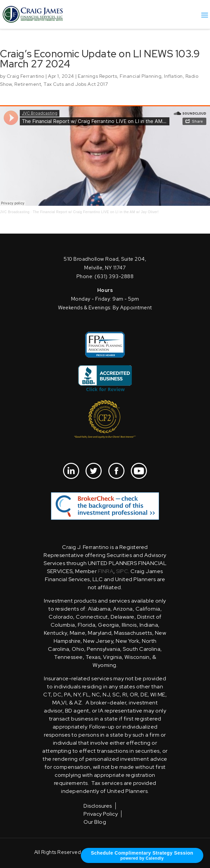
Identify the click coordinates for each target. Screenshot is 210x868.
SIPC (122, 571)
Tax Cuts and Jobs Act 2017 (76, 84)
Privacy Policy (101, 814)
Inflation (173, 76)
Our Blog (95, 822)
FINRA (106, 571)
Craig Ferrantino (25, 76)
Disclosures (98, 806)
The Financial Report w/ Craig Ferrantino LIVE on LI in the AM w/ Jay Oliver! (96, 212)
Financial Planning (141, 76)
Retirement (28, 84)
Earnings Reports (97, 76)
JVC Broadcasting (15, 212)
